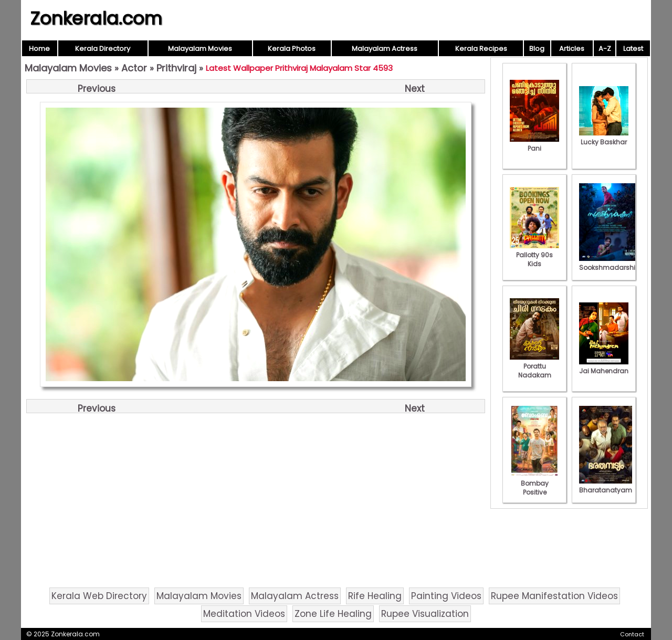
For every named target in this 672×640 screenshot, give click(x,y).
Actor (134, 68)
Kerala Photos (292, 49)
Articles (572, 49)
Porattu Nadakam (534, 366)
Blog (537, 49)
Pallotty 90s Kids (534, 255)
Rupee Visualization (425, 614)
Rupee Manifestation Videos (554, 596)
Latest (633, 49)
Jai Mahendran (604, 366)
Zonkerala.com (96, 18)
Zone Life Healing (333, 614)
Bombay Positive (534, 483)
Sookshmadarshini (610, 263)
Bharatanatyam (606, 486)
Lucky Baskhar (604, 138)
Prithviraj (176, 68)
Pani (534, 144)
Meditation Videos (244, 614)
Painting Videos (446, 596)
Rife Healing (375, 596)
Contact (632, 634)
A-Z (605, 49)
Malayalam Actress (385, 49)
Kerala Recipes (481, 49)
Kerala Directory (103, 49)
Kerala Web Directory (99, 596)
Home (39, 49)
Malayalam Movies (200, 49)
